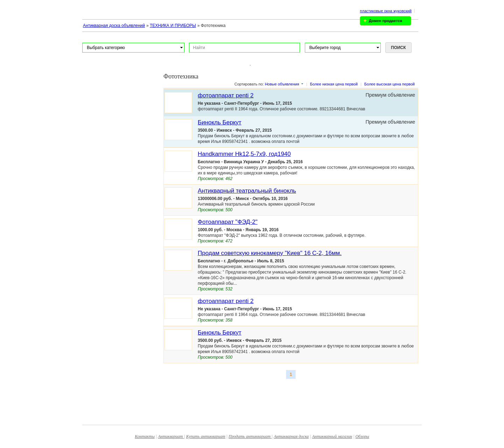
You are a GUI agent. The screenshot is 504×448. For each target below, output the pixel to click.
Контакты (145, 436)
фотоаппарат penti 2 (226, 95)
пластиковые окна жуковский (386, 11)
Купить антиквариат (206, 436)
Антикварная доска (291, 436)
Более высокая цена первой (390, 84)
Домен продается (386, 21)
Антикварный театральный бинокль (247, 191)
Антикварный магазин (332, 436)
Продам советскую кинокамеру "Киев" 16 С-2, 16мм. (270, 253)
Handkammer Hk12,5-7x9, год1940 (244, 154)
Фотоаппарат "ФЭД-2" (228, 222)
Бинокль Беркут (220, 122)
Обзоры (362, 436)
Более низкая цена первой (334, 84)
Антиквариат (171, 436)
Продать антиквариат (250, 436)
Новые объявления (282, 84)
